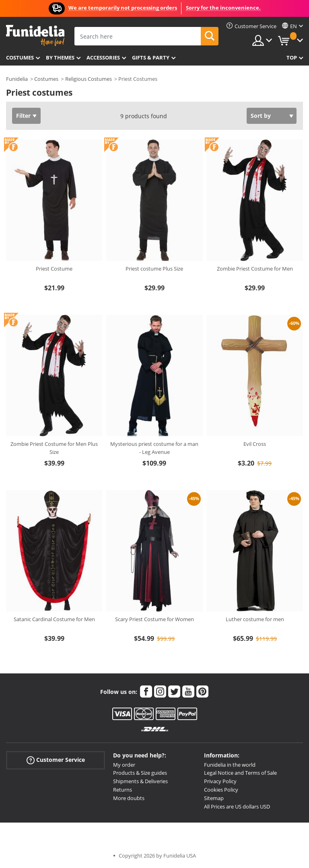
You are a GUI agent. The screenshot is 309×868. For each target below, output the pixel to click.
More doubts (129, 798)
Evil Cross (255, 444)
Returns (123, 790)
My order (124, 765)
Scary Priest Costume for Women (154, 619)
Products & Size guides (140, 773)
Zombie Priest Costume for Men (255, 269)
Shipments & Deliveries (140, 781)
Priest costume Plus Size (154, 269)
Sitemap (214, 798)
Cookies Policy (221, 790)
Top (292, 57)
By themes (60, 57)
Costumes (20, 57)
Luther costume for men (255, 619)
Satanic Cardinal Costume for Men (54, 619)
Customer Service (56, 760)
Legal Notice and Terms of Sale (240, 773)
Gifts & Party (151, 57)
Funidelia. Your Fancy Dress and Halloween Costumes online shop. (35, 36)
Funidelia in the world (230, 765)
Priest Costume (54, 269)
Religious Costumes (89, 79)
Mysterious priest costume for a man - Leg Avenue (154, 448)
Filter (23, 116)
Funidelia (17, 79)
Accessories (103, 57)
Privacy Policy (220, 781)
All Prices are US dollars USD (237, 806)
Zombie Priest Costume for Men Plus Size (54, 448)
